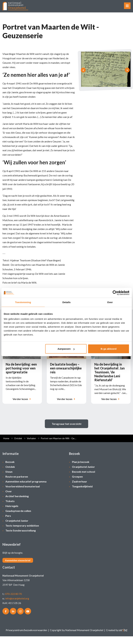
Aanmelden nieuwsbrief (18, 568)
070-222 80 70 (13, 601)
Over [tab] (110, 302)
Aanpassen (66, 349)
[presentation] (83, 71)
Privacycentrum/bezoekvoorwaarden (27, 638)
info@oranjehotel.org (17, 606)
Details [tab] (67, 302)
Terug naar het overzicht (67, 431)
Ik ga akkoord (109, 349)
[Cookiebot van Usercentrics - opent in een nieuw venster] (115, 293)
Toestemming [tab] (23, 302)
